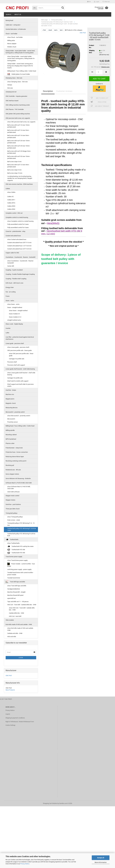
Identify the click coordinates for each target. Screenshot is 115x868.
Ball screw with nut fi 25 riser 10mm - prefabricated (19, 147)
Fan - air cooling (11, 292)
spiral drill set (11, 598)
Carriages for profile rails (17, 359)
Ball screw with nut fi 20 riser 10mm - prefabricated (19, 142)
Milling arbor (11, 40)
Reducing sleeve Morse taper (15, 457)
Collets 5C (10, 197)
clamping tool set (11, 92)
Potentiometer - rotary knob (14, 448)
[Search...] (35, 8)
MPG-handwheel (11, 439)
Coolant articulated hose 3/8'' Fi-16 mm (19, 243)
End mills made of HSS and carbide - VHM (19, 624)
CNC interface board (12, 101)
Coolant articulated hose (13, 236)
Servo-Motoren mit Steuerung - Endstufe (18, 478)
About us (18, 14)
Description (48, 91)
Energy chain (10, 287)
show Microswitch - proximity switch (19, 416)
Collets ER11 (11, 200)
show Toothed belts (13, 543)
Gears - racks (10, 301)
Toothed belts (12, 540)
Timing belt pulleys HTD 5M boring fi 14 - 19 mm (21, 524)
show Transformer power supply (17, 560)
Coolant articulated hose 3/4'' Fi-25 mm (19, 249)
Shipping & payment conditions (15, 718)
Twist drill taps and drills (15, 582)
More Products (10, 690)
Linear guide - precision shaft (15, 343)
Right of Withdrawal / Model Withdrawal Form (20, 722)
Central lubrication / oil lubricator (16, 29)
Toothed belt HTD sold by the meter (20, 546)
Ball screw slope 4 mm (14, 162)
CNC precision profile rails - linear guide (19, 350)
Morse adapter (12, 44)
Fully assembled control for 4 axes (18, 227)
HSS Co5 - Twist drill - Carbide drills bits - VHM (22, 605)
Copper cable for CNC (12, 253)
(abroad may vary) (104, 55)
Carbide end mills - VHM (15, 633)
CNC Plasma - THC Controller (15, 109)
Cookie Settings (10, 725)
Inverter (8, 328)
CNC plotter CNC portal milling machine (18, 114)
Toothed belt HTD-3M (16, 550)
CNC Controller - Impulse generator (16, 96)
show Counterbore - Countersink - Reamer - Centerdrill (21, 262)
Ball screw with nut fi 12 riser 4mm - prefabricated (18, 166)
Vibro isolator (10, 620)
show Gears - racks (13, 304)
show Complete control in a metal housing (20, 221)
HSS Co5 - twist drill (15, 616)
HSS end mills (12, 637)
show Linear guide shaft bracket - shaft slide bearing (21, 374)
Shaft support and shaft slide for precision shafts (20, 385)
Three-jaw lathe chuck (13, 509)
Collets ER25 (11, 206)
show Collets (11, 192)
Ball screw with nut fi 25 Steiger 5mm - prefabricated (19, 152)
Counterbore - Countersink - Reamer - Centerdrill (20, 257)
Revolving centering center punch (16, 461)
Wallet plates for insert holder (19, 74)
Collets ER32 (11, 209)
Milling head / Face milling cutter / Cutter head (22, 71)
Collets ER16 (11, 203)
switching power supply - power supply (19, 569)
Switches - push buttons (13, 504)
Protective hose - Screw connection (17, 452)
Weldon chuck (12, 47)
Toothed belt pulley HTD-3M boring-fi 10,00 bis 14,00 (22, 529)
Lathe (7, 333)
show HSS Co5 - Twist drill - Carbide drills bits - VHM (22, 609)
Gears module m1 (14, 314)
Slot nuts (10, 88)
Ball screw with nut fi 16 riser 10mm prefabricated (18, 126)
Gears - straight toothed (15, 307)
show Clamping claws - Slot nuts (17, 82)
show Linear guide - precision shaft (18, 347)
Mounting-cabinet (11, 435)
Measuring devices (12, 408)
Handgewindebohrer (14, 589)
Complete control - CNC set (14, 213)
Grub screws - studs (14, 520)
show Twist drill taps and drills (17, 586)
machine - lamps (11, 390)
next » (56, 30)
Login (21, 658)
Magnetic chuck (11, 403)
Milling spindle (10, 430)
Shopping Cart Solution (50, 803)
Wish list (106, 2)
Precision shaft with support (16, 365)
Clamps (10, 85)
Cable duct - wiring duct (13, 25)
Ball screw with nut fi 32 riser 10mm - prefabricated (19, 157)
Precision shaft (12, 362)
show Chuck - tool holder (15, 37)
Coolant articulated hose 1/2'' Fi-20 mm (19, 246)
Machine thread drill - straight (16, 592)
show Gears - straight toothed (18, 311)
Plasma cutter (10, 443)
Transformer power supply (14, 557)
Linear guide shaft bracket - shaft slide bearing (20, 369)
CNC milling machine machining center (18, 105)
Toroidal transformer (14, 578)
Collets (8, 189)
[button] (89, 2)
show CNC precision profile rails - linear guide (21, 355)
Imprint (8, 714)
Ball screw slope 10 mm (15, 173)
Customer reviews (64, 91)
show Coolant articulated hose (17, 239)
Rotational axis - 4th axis (13, 470)
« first (44, 30)
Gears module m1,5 (15, 317)
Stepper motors (10, 500)
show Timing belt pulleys (15, 517)
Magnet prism (10, 399)
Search (8, 14)
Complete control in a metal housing (17, 217)
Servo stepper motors (12, 474)
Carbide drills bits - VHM (16, 613)
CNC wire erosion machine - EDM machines (19, 184)
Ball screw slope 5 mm (14, 170)
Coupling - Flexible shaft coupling (16, 279)
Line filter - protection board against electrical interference (20, 338)
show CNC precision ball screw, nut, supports (21, 122)
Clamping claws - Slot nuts (14, 78)
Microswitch (11, 419)
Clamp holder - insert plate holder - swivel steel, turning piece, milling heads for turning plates (20, 52)
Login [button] (97, 2)
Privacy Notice (25, 864)
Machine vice (10, 394)
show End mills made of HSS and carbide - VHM (21, 629)
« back (50, 30)
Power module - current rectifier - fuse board (21, 565)
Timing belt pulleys (12, 513)
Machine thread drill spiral (15, 595)
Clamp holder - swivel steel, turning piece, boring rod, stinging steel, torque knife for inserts (20, 66)
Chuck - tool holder (11, 34)
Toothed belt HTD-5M (16, 553)
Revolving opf (10, 465)
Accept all (101, 858)
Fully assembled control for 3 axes (18, 224)
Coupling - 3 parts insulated (14, 270)
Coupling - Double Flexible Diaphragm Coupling (20, 274)
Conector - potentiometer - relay (15, 231)
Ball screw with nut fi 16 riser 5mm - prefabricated (18, 131)
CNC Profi (83, 33)
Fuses (8, 296)
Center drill (11, 266)
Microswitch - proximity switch (15, 412)
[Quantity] (99, 72)
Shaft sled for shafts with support (18, 381)
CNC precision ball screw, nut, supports (18, 118)
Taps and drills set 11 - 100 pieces (18, 602)
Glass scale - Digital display (14, 324)
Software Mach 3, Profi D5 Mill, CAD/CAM (19, 483)
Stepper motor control (12, 496)
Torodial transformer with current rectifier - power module (20, 574)
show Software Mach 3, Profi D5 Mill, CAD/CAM (19, 488)
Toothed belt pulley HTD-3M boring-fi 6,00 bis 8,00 (21, 535)
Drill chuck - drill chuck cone (14, 283)
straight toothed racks (14, 320)
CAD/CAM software (13, 492)
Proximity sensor (13, 422)
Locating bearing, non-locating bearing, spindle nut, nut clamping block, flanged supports (20, 178)
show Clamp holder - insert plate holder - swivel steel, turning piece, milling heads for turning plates (21, 58)
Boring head (9, 20)
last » (62, 30)
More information (101, 862)
